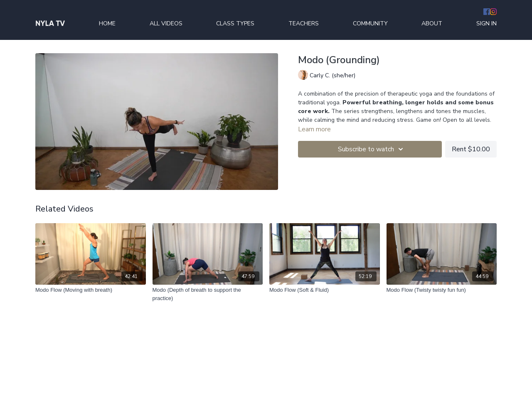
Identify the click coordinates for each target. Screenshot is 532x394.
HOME (107, 23)
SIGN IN (486, 23)
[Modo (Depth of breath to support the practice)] (208, 294)
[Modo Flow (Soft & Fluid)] (325, 290)
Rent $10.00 (471, 149)
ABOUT (432, 23)
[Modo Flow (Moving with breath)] (91, 290)
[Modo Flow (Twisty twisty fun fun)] (442, 290)
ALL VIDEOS (166, 23)
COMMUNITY (370, 23)
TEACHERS (304, 23)
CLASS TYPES (235, 23)
